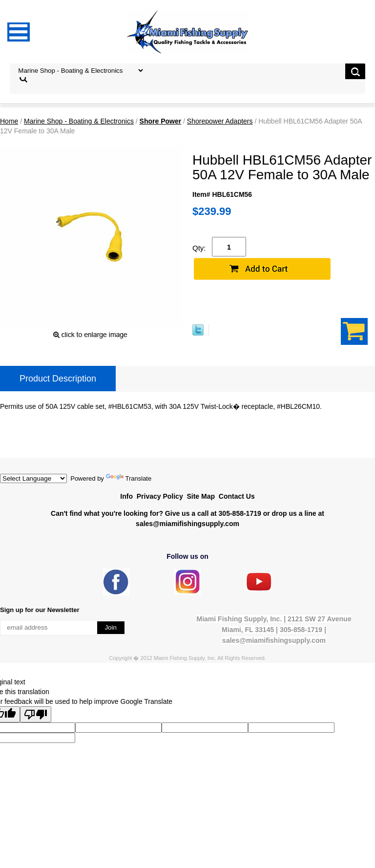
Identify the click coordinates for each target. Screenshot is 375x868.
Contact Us (237, 496)
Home (9, 121)
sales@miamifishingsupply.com (187, 524)
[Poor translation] (36, 714)
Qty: (199, 248)
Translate (129, 478)
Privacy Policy (160, 496)
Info (126, 496)
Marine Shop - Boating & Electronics (79, 121)
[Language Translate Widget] (33, 478)
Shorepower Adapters (220, 121)
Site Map (201, 496)
